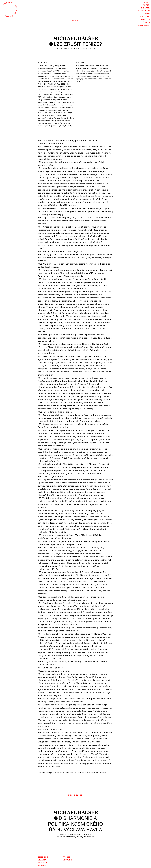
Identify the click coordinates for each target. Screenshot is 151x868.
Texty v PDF (144, 11)
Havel (79, 837)
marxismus (75, 834)
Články (146, 22)
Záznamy (145, 8)
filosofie (63, 834)
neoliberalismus (87, 48)
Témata (146, 2)
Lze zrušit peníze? (78, 44)
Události (42, 860)
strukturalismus (66, 837)
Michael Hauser (75, 38)
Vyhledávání (144, 25)
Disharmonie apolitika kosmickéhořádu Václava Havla (75, 824)
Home (147, 13)
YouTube (67, 860)
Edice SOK (43, 857)
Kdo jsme (145, 16)
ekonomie (87, 834)
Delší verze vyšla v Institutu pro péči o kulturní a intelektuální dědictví (73, 772)
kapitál (59, 48)
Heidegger (89, 837)
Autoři (146, 5)
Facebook (68, 857)
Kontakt (146, 19)
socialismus (70, 48)
